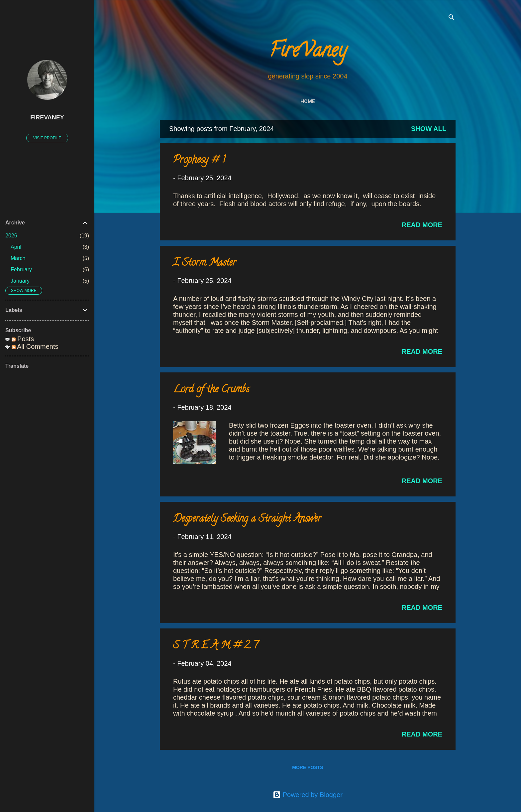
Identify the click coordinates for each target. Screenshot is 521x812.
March (18, 258)
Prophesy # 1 (199, 161)
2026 (11, 236)
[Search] (452, 18)
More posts (308, 767)
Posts (23, 339)
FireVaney (308, 52)
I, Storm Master (205, 264)
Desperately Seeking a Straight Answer (247, 520)
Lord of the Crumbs (211, 390)
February (21, 270)
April (16, 247)
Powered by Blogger (308, 795)
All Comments (35, 346)
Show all (429, 129)
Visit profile (47, 138)
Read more (422, 225)
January (20, 281)
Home (308, 101)
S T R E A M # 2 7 (216, 646)
